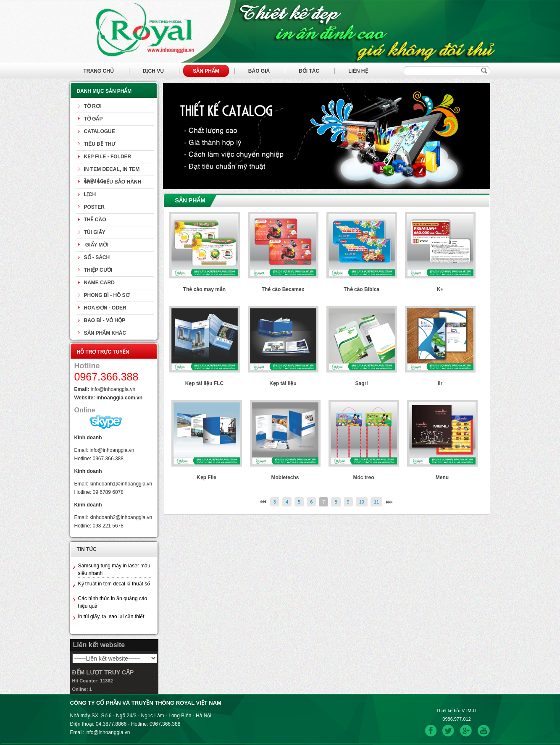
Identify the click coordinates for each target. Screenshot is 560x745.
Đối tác (309, 71)
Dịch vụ (153, 71)
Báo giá (259, 71)
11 (376, 502)
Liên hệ (358, 71)
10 (362, 502)
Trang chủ (99, 71)
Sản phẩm (206, 71)
